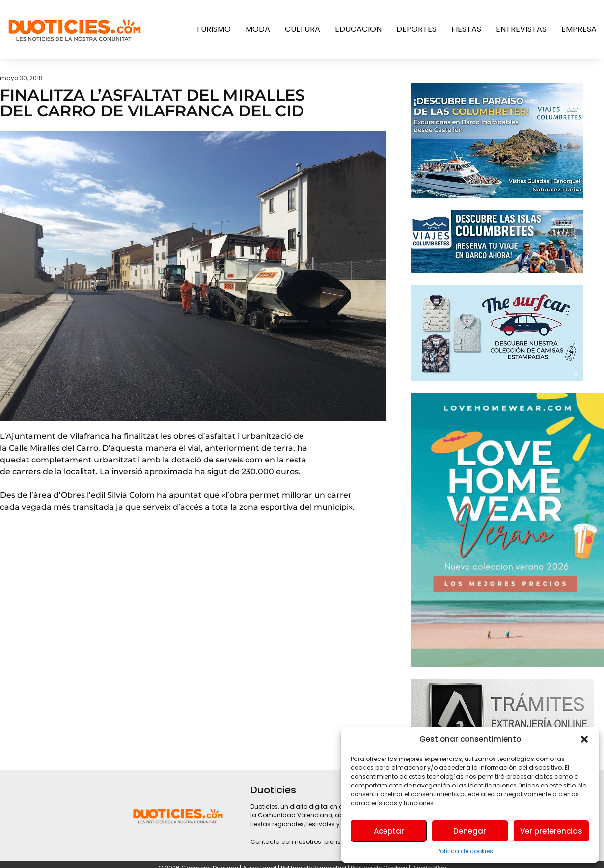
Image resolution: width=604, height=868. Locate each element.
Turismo (213, 29)
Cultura (302, 29)
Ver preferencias (551, 831)
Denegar (470, 831)
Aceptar (389, 831)
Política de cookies (465, 851)
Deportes (416, 29)
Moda (258, 29)
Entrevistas (521, 29)
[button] (584, 739)
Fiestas (466, 29)
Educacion (358, 29)
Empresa (579, 29)
